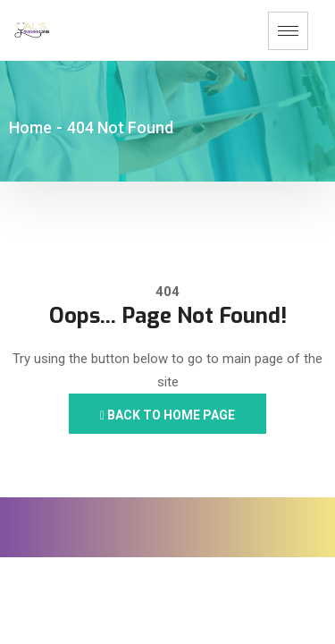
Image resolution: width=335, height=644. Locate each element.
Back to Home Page (167, 415)
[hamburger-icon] (288, 31)
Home (30, 127)
